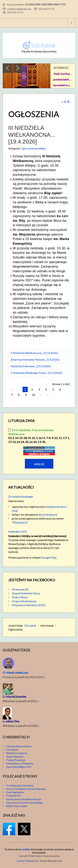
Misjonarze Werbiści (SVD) (29, 605)
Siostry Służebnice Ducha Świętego (26, 789)
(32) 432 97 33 (15, 12)
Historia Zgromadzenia (19, 746)
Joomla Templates (26, 861)
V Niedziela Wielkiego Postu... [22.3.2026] (36, 373)
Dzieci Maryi (20, 597)
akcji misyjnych (48, 514)
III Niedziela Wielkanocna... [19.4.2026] (32, 135)
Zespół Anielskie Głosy (26, 593)
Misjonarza (20, 522)
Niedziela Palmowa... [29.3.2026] (31, 366)
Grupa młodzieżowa (24, 601)
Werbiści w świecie (17, 753)
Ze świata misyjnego (21, 496)
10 (33, 395)
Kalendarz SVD (18, 531)
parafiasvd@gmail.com (19, 9)
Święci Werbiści (15, 757)
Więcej (39, 464)
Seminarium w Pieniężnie (20, 763)
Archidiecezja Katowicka (20, 785)
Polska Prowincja (16, 760)
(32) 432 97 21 (47, 9)
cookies (26, 849)
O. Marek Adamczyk (15, 672)
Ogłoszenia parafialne (33, 148)
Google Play (49, 557)
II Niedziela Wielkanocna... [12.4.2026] (34, 353)
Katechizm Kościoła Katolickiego (25, 803)
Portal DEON (14, 796)
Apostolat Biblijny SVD (19, 767)
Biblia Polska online (17, 806)
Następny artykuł (41, 395)
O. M (6, 696)
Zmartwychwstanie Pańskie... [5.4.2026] (35, 359)
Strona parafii (20, 589)
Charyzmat (12, 750)
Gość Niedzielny (15, 792)
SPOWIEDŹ (61, 68)
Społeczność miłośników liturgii (24, 799)
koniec (48, 395)
